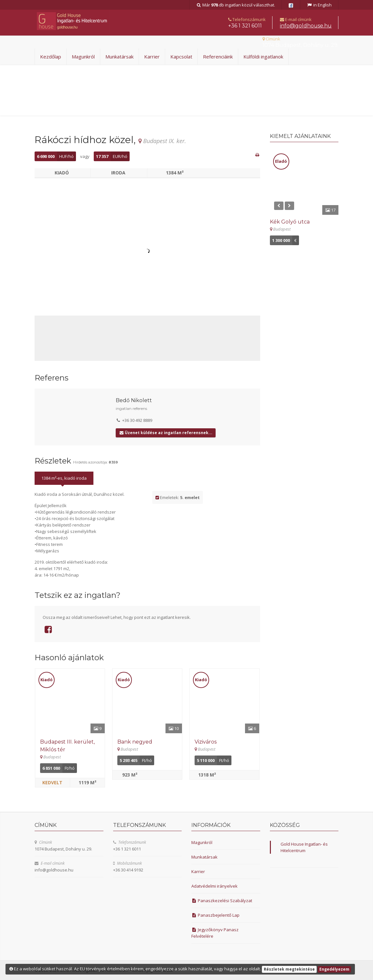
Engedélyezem (334, 969)
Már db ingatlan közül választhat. (236, 5)
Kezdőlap (51, 57)
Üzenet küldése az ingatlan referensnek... (166, 433)
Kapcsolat (181, 57)
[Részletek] (70, 701)
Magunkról (83, 57)
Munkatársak (119, 57)
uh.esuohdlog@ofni (306, 26)
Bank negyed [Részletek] (135, 742)
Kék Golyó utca (290, 222)
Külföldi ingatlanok (263, 57)
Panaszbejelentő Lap (215, 915)
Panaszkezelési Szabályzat (222, 901)
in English (319, 5)
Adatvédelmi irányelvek (214, 886)
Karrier (152, 57)
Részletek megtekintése (289, 969)
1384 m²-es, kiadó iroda (64, 478)
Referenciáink (218, 57)
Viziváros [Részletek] (206, 742)
